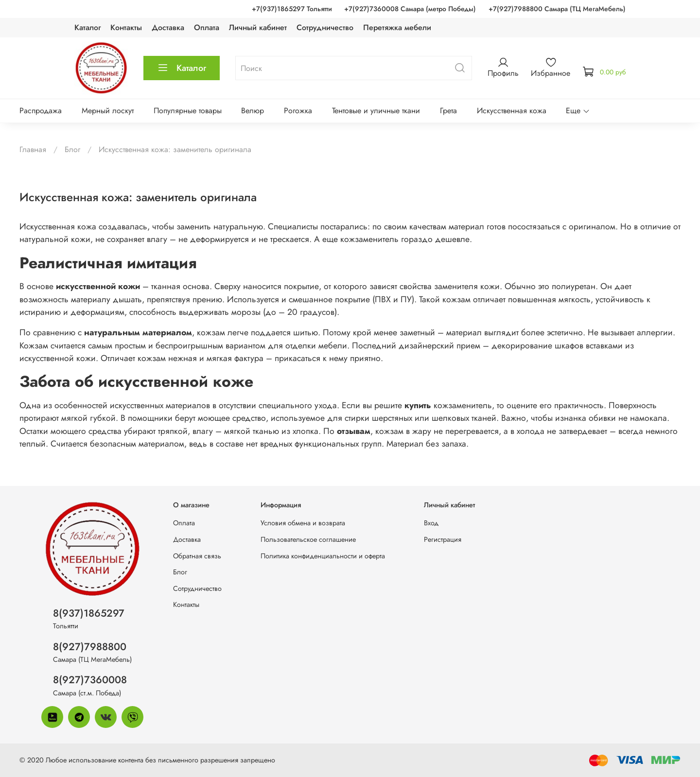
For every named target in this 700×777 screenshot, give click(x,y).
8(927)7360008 (90, 680)
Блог (72, 149)
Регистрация (443, 539)
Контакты (126, 27)
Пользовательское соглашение (308, 539)
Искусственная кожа (512, 111)
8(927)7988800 (90, 647)
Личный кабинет (258, 27)
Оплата (207, 27)
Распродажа (41, 111)
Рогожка (298, 111)
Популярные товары (188, 111)
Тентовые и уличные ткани (376, 111)
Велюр (253, 111)
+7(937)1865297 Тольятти (292, 9)
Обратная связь (197, 556)
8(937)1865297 (89, 613)
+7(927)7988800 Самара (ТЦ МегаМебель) (557, 9)
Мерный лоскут (108, 111)
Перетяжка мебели (397, 27)
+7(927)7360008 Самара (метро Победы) (410, 9)
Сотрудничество (325, 27)
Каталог (87, 27)
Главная (33, 149)
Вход (431, 523)
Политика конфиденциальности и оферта (323, 556)
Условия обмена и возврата (303, 523)
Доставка (168, 27)
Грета (448, 111)
